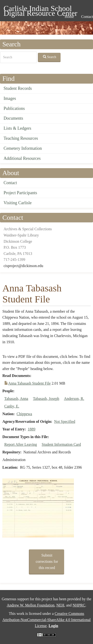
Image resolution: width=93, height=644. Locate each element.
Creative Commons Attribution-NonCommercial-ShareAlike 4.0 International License (46, 620)
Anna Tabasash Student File (29, 383)
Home (69, 17)
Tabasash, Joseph (46, 399)
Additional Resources (22, 158)
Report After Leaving (21, 444)
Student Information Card (61, 444)
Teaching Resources (21, 138)
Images (10, 98)
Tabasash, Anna (16, 399)
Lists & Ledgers (17, 128)
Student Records (18, 88)
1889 (31, 429)
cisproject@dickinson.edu (23, 266)
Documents (13, 118)
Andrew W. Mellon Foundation (31, 605)
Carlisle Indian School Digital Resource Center (40, 9)
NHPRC (79, 605)
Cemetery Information (23, 148)
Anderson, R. (74, 399)
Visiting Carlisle (18, 203)
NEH (60, 605)
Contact (10, 183)
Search (50, 57)
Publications (14, 108)
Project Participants (20, 193)
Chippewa (24, 414)
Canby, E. (12, 406)
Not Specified (65, 421)
